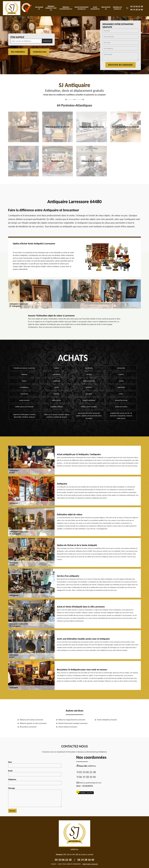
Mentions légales (90, 864)
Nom (35, 764)
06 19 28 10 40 (137, 10)
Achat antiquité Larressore (107, 720)
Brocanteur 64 (106, 8)
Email (35, 773)
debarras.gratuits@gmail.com (89, 783)
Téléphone (35, 782)
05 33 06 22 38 (137, 6)
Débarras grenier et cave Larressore (33, 723)
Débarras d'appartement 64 (66, 8)
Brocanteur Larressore (28, 727)
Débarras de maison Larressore (31, 720)
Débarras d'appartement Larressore (72, 720)
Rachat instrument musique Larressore (73, 723)
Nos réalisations (18, 52)
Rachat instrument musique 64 (82, 8)
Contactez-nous (40, 52)
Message (35, 797)
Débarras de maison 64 (117, 8)
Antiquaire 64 (39, 8)
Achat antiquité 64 (95, 8)
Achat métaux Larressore (68, 727)
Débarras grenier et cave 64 (51, 8)
